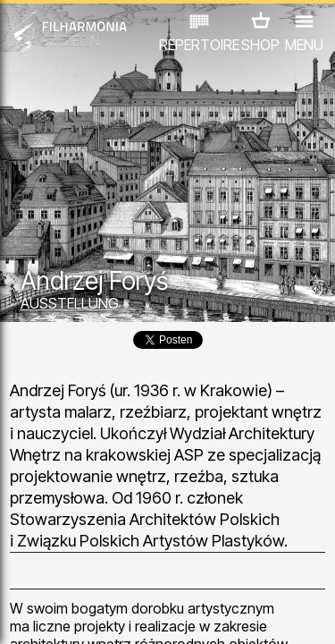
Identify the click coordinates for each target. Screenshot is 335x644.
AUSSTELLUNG (70, 303)
